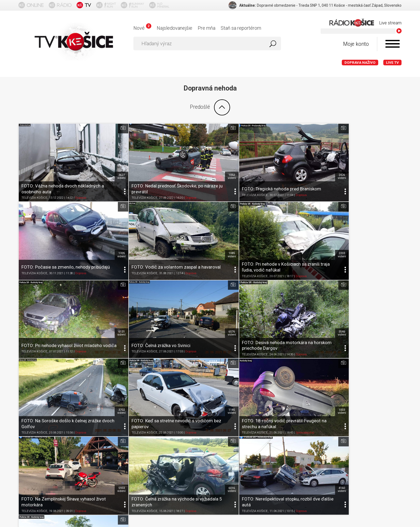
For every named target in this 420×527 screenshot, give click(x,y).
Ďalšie (210, 412)
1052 (203, 166)
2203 (203, 234)
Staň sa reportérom (241, 28)
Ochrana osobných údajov (134, 451)
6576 (394, 234)
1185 (299, 302)
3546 (107, 302)
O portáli (48, 451)
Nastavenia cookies (182, 451)
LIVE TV (392, 63)
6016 (203, 370)
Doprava (81, 188)
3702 (203, 302)
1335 (394, 166)
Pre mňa (207, 28)
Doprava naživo (360, 63)
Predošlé (210, 107)
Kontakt (214, 451)
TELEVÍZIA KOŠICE (34, 188)
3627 (107, 166)
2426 (299, 166)
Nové (142, 28)
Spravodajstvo (372, 324)
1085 (107, 234)
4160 (299, 370)
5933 (107, 370)
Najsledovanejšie (175, 28)
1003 (394, 302)
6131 (299, 234)
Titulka (27, 451)
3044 (394, 370)
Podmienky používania (83, 451)
